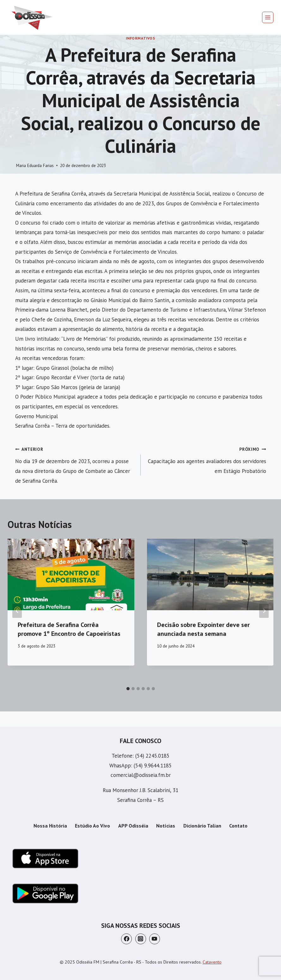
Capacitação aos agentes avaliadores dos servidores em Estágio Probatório (206, 459)
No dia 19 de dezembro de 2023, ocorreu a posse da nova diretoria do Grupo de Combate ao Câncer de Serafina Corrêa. (75, 464)
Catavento (212, 962)
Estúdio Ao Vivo (92, 826)
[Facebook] (126, 939)
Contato (238, 826)
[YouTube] (155, 939)
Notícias (166, 826)
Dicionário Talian (202, 826)
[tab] (128, 689)
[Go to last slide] (17, 611)
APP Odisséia (133, 826)
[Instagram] (141, 939)
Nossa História (50, 826)
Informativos (140, 38)
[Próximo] (264, 611)
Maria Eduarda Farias (35, 165)
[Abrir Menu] (268, 17)
